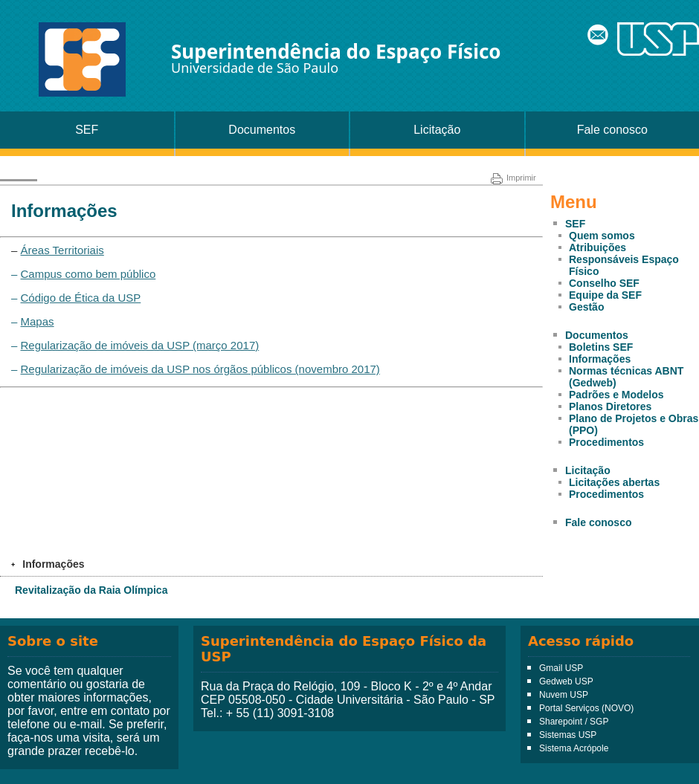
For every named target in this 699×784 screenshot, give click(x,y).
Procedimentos (606, 442)
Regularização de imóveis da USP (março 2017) (140, 345)
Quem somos (602, 236)
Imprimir (513, 178)
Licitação (437, 130)
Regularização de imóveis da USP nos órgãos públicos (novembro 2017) (200, 369)
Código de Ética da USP (81, 298)
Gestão (586, 307)
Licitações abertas (614, 482)
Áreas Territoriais (62, 250)
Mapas (38, 321)
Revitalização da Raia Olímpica (91, 590)
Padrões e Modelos (616, 395)
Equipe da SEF (605, 295)
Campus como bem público (88, 274)
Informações (600, 359)
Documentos (262, 130)
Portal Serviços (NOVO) (586, 708)
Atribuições (597, 247)
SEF (87, 130)
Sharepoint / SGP (574, 722)
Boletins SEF (601, 347)
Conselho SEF (604, 283)
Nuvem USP (564, 695)
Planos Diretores (610, 406)
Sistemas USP (568, 735)
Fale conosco (612, 130)
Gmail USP (561, 668)
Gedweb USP (566, 681)
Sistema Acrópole (574, 748)
